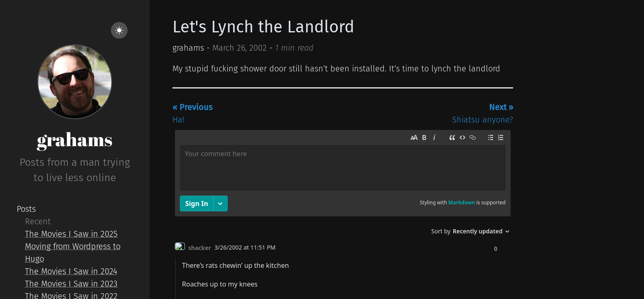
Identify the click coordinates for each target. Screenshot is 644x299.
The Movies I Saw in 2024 (71, 271)
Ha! (192, 113)
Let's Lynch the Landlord (263, 27)
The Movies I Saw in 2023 (71, 284)
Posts (26, 209)
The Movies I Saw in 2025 (71, 234)
